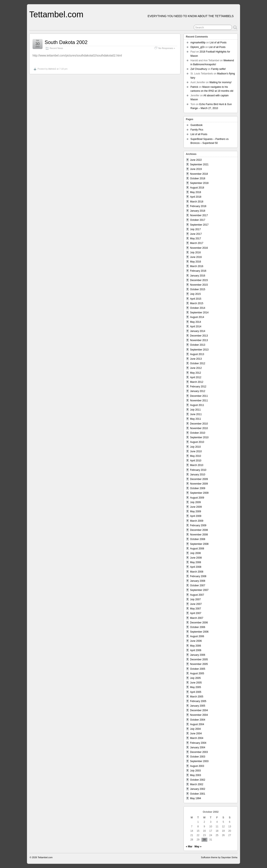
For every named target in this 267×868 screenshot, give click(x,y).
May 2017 (196, 239)
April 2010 (196, 461)
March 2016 (197, 266)
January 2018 (198, 211)
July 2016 (195, 252)
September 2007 (199, 590)
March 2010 (197, 465)
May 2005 (196, 687)
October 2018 (198, 178)
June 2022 (196, 160)
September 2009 (199, 493)
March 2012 (197, 382)
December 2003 (199, 752)
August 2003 (197, 766)
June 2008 (196, 558)
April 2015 (196, 299)
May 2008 (196, 562)
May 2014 (196, 322)
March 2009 (197, 521)
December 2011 (199, 396)
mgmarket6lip (198, 43)
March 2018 (197, 202)
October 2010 (198, 433)
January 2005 (198, 706)
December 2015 (199, 280)
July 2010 (195, 447)
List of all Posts (218, 43)
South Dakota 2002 (66, 42)
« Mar (189, 847)
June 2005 (196, 683)
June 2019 (196, 169)
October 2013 (198, 345)
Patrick (194, 87)
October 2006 (198, 627)
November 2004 (199, 715)
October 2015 (198, 289)
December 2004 (199, 710)
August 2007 (197, 595)
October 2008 (198, 539)
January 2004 (198, 747)
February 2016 (198, 271)
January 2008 (198, 581)
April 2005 (196, 692)
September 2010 (199, 437)
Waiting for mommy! (220, 82)
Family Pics (197, 130)
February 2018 (198, 206)
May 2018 (196, 192)
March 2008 (197, 572)
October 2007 (198, 585)
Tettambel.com (56, 14)
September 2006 (199, 632)
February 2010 (198, 470)
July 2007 (195, 599)
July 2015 (195, 294)
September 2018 (199, 183)
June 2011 (196, 414)
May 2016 (196, 262)
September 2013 (199, 350)
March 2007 (197, 618)
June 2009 (196, 507)
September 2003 (199, 761)
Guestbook (196, 125)
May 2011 (196, 419)
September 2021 (199, 165)
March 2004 (197, 738)
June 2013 (196, 359)
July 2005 (195, 678)
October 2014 (198, 308)
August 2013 (197, 354)
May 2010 (196, 456)
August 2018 (197, 188)
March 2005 (197, 697)
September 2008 (199, 544)
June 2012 (196, 368)
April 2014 (196, 327)
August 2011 (197, 405)
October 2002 (198, 780)
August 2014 (197, 317)
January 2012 (198, 391)
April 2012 (196, 377)
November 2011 (199, 401)
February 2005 (198, 701)
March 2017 (197, 243)
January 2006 (198, 655)
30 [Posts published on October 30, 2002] (204, 840)
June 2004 (196, 734)
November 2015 (199, 285)
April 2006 (196, 650)
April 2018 (196, 197)
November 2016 (199, 248)
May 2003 (196, 775)
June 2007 (196, 604)
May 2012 (196, 373)
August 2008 (197, 549)
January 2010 (198, 475)
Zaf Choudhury (199, 69)
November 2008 (199, 535)
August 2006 (197, 636)
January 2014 (198, 331)
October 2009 (198, 488)
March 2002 (197, 784)
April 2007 (196, 613)
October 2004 (198, 720)
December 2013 (199, 336)
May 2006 (196, 646)
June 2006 (196, 641)
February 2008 (198, 576)
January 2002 (198, 789)
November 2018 (199, 174)
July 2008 (195, 553)
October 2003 (198, 757)
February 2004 (198, 743)
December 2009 (199, 479)
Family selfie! (218, 69)
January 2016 (198, 276)
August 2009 (197, 498)
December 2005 (199, 659)
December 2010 (199, 424)
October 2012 (198, 363)
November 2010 (199, 428)
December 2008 (199, 530)
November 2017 (199, 215)
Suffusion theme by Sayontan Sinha (219, 857)
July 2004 (195, 729)
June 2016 (196, 257)
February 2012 (198, 387)
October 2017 (198, 220)
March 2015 (197, 303)
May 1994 (196, 798)
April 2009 (196, 516)
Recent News (56, 48)
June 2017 (196, 234)
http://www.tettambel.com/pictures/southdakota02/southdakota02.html (77, 55)
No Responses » (167, 48)
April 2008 (196, 567)
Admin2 (52, 69)
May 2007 (196, 609)
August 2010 (197, 442)
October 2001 (198, 794)
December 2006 (199, 623)
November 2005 (199, 664)
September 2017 (199, 225)
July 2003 (195, 771)
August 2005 (197, 673)
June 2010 (196, 451)
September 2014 (199, 313)
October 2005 (198, 669)
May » (198, 847)
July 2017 (195, 229)
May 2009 (196, 511)
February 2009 (198, 525)
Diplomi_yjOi (197, 47)
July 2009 (195, 502)
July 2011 (195, 410)
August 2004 (197, 724)
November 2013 (199, 340)
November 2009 (199, 484)
